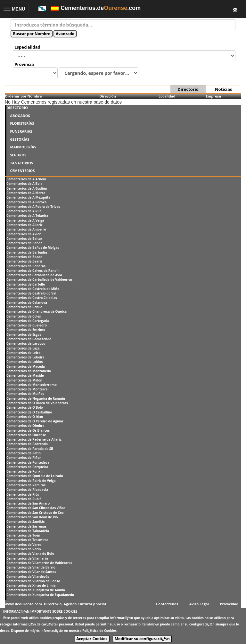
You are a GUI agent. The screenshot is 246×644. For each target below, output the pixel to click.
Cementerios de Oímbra (25, 426)
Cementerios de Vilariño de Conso (33, 581)
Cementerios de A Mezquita (28, 197)
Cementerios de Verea (24, 545)
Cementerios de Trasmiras (27, 540)
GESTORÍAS (20, 139)
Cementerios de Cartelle (26, 284)
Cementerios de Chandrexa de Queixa (37, 311)
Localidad (167, 96)
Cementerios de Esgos (24, 334)
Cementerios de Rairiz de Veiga (31, 481)
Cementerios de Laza (23, 348)
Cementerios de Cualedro (27, 325)
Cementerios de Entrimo (26, 330)
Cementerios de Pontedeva (28, 462)
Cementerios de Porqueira (27, 467)
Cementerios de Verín (24, 549)
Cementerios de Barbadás (27, 252)
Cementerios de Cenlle (24, 307)
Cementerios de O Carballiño (29, 412)
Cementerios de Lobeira (25, 357)
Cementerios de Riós (23, 494)
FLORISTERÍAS (22, 123)
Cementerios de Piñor (24, 458)
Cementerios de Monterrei (28, 389)
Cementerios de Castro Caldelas (32, 298)
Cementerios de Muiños (25, 394)
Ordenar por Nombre (23, 96)
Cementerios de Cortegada (28, 321)
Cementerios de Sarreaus (26, 526)
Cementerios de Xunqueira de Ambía (36, 590)
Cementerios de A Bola (25, 184)
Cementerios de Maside (25, 375)
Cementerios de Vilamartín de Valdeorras (39, 563)
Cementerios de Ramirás (26, 485)
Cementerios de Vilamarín (27, 558)
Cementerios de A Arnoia (26, 179)
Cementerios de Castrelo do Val (31, 293)
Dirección (108, 96)
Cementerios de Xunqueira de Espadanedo (40, 595)
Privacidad (229, 604)
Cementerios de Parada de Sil (30, 449)
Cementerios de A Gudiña (27, 188)
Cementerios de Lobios (25, 362)
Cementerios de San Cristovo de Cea (35, 513)
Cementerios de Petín (24, 453)
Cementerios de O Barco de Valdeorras (37, 403)
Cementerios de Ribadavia (27, 490)
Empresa (213, 96)
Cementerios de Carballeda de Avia (34, 275)
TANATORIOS (21, 163)
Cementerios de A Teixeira (27, 216)
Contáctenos (167, 604)
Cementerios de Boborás (26, 266)
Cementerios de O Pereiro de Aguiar (35, 421)
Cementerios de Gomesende (29, 339)
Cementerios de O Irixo (25, 417)
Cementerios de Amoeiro (26, 229)
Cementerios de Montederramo (32, 385)
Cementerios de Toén (23, 535)
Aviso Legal (199, 604)
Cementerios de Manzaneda (29, 371)
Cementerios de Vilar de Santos (31, 572)
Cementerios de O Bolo (25, 407)
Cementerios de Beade (24, 257)
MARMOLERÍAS (23, 147)
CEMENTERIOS (22, 171)
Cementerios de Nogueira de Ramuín (36, 398)
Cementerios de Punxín (25, 471)
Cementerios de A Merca (26, 193)
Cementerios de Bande (25, 243)
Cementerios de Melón (24, 380)
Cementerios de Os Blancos (28, 430)
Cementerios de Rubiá (24, 499)
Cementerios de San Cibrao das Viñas (36, 508)
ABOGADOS (20, 116)
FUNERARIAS (21, 131)
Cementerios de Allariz (25, 225)
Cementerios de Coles (24, 316)
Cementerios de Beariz (24, 261)
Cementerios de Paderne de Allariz (34, 439)
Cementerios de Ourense (26, 435)
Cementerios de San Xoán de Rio (32, 517)
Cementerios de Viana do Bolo (30, 554)
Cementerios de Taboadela (28, 531)
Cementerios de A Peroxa (26, 202)
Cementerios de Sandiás (26, 522)
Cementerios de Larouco (26, 343)
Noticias (223, 89)
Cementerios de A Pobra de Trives (33, 207)
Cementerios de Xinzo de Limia (31, 585)
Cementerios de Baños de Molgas (33, 247)
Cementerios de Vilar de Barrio (31, 567)
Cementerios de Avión (24, 234)
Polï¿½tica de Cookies (99, 631)
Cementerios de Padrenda (27, 444)
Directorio (188, 89)
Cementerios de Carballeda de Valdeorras (39, 279)
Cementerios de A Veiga (25, 220)
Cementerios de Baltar (24, 239)
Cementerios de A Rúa (24, 211)
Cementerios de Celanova (27, 302)
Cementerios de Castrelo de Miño (33, 289)
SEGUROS (18, 155)
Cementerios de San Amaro (28, 503)
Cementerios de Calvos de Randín (33, 271)
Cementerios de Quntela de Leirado (35, 476)
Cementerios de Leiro (23, 353)
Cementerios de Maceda (26, 366)
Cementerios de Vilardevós (28, 577)
